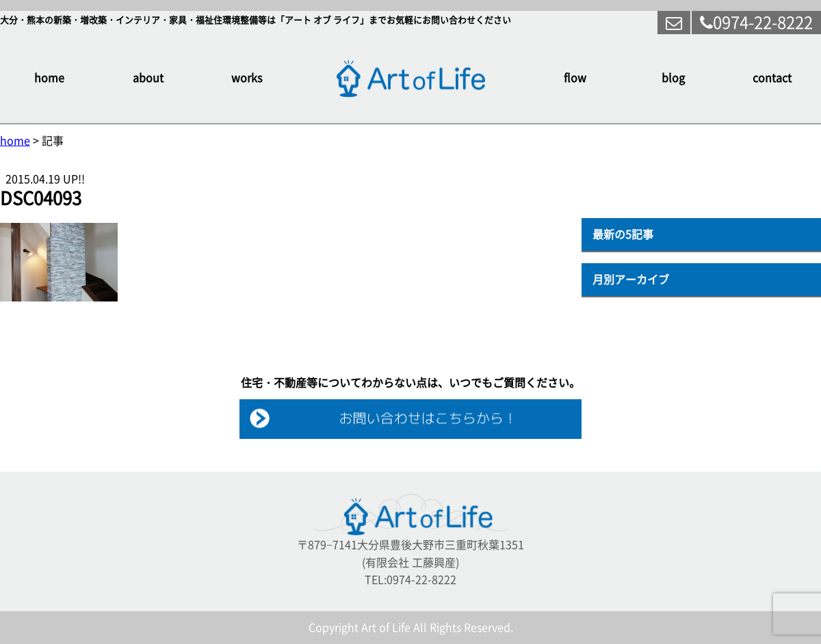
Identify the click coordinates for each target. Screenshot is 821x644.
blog (673, 78)
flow (575, 78)
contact (772, 78)
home (49, 78)
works (247, 78)
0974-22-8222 (756, 23)
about (148, 78)
